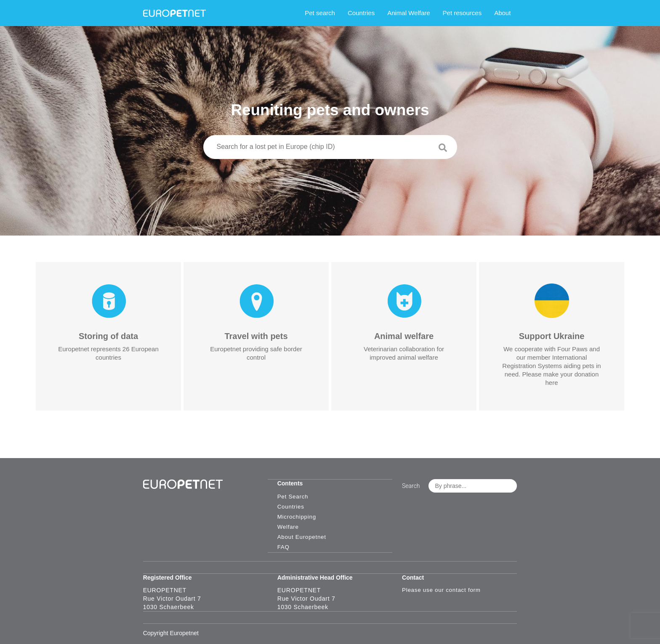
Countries (373, 13)
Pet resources (474, 13)
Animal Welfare (421, 13)
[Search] (468, 150)
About (515, 13)
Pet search (332, 13)
